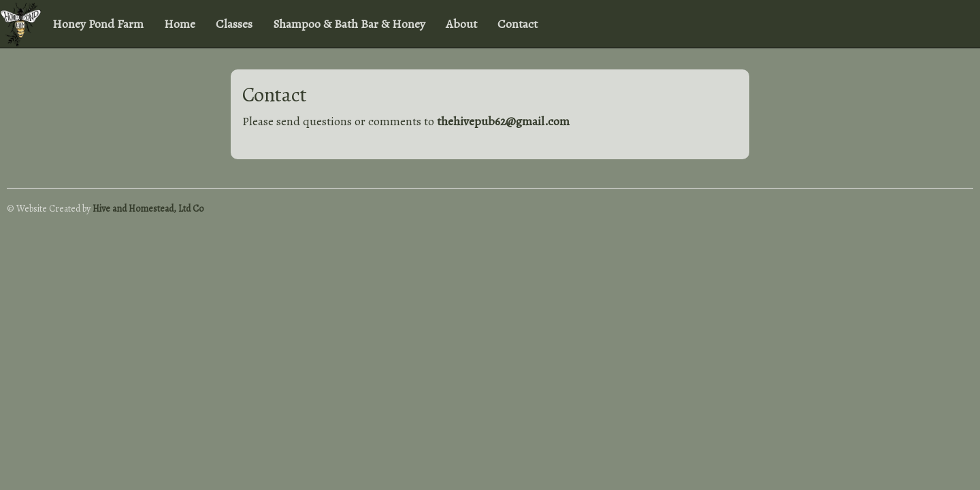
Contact (518, 24)
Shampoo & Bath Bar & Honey (349, 24)
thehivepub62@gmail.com (503, 121)
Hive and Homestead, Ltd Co (148, 209)
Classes (234, 24)
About (461, 24)
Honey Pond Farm (98, 24)
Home (180, 24)
